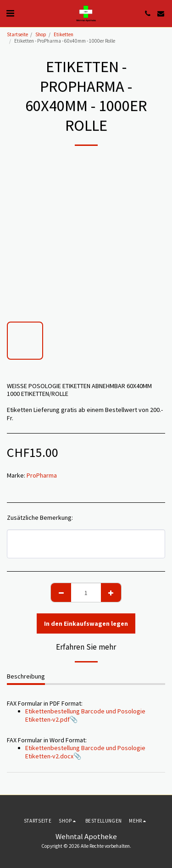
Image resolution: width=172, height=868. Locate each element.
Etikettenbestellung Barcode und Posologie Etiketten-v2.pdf (85, 715)
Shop (41, 34)
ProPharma (42, 475)
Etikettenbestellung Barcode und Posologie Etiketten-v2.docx (85, 752)
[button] (10, 13)
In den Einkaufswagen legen (86, 623)
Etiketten (64, 34)
